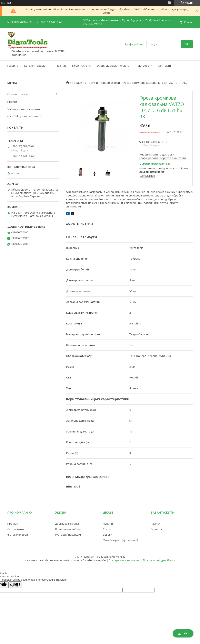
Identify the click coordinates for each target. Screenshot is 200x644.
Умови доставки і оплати (113, 66)
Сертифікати (16, 529)
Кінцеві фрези (110, 83)
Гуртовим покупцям (68, 535)
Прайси (12, 102)
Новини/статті (82, 66)
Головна (13, 66)
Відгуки (108, 535)
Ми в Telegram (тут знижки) (25, 116)
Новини (108, 524)
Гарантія (156, 529)
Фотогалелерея (18, 535)
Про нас (61, 66)
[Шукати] (187, 44)
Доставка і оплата (67, 524)
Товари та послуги (85, 83)
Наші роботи (144, 66)
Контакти (165, 66)
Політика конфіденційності (159, 560)
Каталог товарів (35, 66)
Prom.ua (120, 557)
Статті (107, 529)
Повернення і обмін (68, 529)
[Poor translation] (15, 585)
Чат (183, 633)
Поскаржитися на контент (125, 560)
